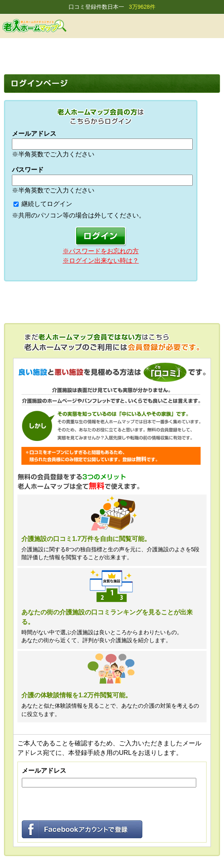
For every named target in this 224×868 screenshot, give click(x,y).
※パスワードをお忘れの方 (101, 251)
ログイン (193, 26)
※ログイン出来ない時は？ (101, 261)
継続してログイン (47, 204)
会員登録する (173, 26)
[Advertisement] (112, 54)
